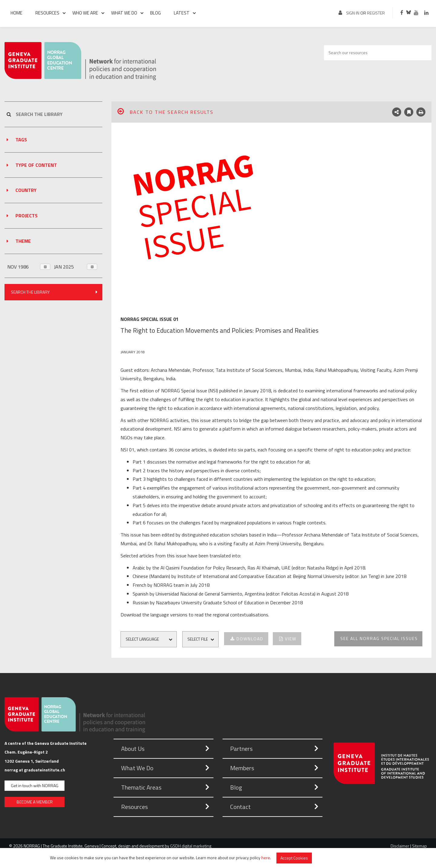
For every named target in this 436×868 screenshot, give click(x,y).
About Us (133, 749)
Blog (155, 13)
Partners (241, 749)
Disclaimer (400, 846)
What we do (124, 13)
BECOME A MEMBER (35, 802)
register (376, 13)
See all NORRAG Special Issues (379, 638)
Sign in (353, 13)
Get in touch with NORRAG (35, 785)
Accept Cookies (294, 858)
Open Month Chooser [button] (44, 267)
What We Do (137, 768)
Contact (240, 807)
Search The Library (54, 292)
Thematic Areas (141, 787)
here (266, 857)
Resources (47, 13)
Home (17, 13)
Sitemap (419, 846)
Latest (182, 13)
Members (242, 768)
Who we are (85, 13)
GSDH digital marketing (191, 846)
